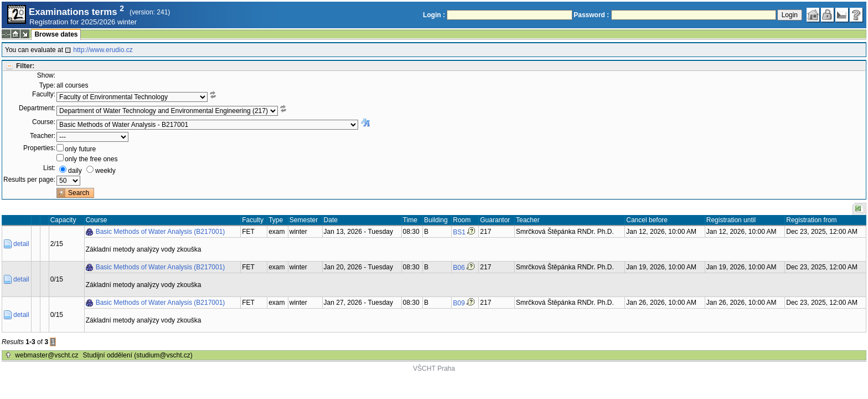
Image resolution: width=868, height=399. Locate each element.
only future (80, 149)
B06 (459, 268)
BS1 (459, 232)
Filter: (25, 66)
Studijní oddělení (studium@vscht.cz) (138, 355)
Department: (37, 108)
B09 (459, 303)
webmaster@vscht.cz (46, 355)
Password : (591, 15)
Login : (434, 15)
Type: (47, 85)
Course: (44, 122)
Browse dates (56, 34)
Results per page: (29, 180)
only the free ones (91, 159)
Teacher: (43, 136)
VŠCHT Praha (434, 369)
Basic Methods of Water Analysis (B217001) (161, 232)
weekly (105, 171)
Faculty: (44, 94)
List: (49, 168)
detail (21, 244)
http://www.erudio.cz (103, 50)
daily (75, 171)
